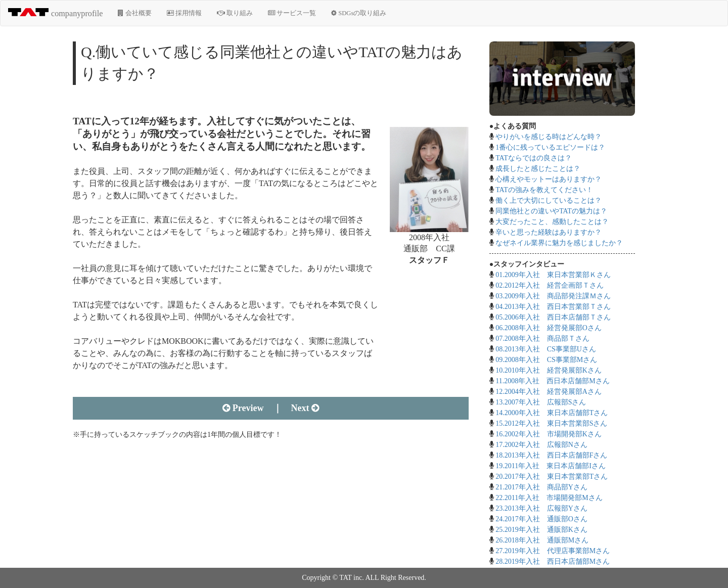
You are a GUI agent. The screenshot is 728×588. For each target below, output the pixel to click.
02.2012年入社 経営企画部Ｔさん (550, 285)
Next (305, 408)
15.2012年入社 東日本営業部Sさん (551, 423)
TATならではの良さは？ (534, 158)
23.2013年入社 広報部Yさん (541, 508)
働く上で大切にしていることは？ (549, 200)
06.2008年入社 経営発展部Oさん (549, 328)
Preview (243, 408)
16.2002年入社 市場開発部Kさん (549, 434)
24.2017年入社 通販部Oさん (541, 519)
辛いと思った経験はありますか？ (549, 232)
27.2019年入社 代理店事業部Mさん (553, 551)
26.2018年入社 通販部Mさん (542, 540)
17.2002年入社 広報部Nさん (541, 445)
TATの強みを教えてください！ (544, 190)
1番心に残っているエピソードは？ (550, 147)
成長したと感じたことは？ (538, 169)
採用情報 (184, 13)
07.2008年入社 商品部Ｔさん (542, 338)
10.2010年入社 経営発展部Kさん (549, 370)
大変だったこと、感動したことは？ (552, 222)
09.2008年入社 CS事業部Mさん (546, 360)
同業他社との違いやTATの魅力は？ (551, 211)
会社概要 (134, 13)
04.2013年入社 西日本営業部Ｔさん (553, 307)
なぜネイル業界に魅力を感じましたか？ (559, 243)
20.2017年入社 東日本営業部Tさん (552, 477)
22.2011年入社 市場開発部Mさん (549, 498)
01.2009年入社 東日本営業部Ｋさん (553, 275)
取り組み (235, 13)
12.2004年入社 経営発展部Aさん (549, 392)
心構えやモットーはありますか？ (549, 179)
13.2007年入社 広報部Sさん (541, 402)
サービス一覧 (292, 13)
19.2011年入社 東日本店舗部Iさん (551, 466)
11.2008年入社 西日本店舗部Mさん (552, 381)
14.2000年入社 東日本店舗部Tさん (552, 413)
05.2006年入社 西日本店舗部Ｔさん (553, 317)
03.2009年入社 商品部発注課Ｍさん (553, 296)
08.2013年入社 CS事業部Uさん (546, 349)
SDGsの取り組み (359, 13)
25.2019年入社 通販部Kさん (541, 530)
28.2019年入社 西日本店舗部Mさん (553, 561)
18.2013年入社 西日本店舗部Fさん (551, 455)
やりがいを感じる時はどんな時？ (549, 137)
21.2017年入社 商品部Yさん (541, 487)
